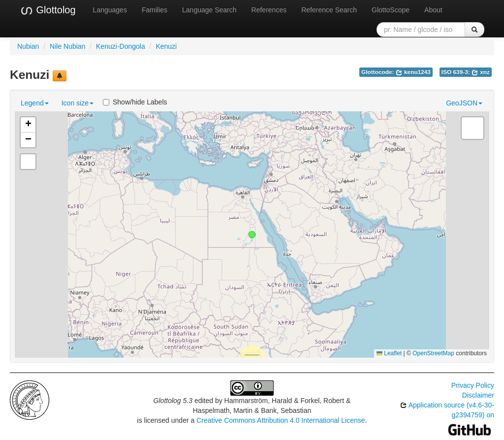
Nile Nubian (67, 46)
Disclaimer (478, 395)
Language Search (209, 10)
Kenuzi (166, 46)
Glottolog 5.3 (173, 401)
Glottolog (48, 10)
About (433, 10)
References (269, 10)
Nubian (28, 46)
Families (155, 10)
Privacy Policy (473, 385)
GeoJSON (464, 103)
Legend (35, 103)
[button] (252, 235)
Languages (110, 10)
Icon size (78, 103)
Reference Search (329, 10)
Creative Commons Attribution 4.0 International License (281, 420)
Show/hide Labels (135, 102)
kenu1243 (413, 72)
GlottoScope (391, 10)
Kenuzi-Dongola (121, 46)
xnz (481, 72)
